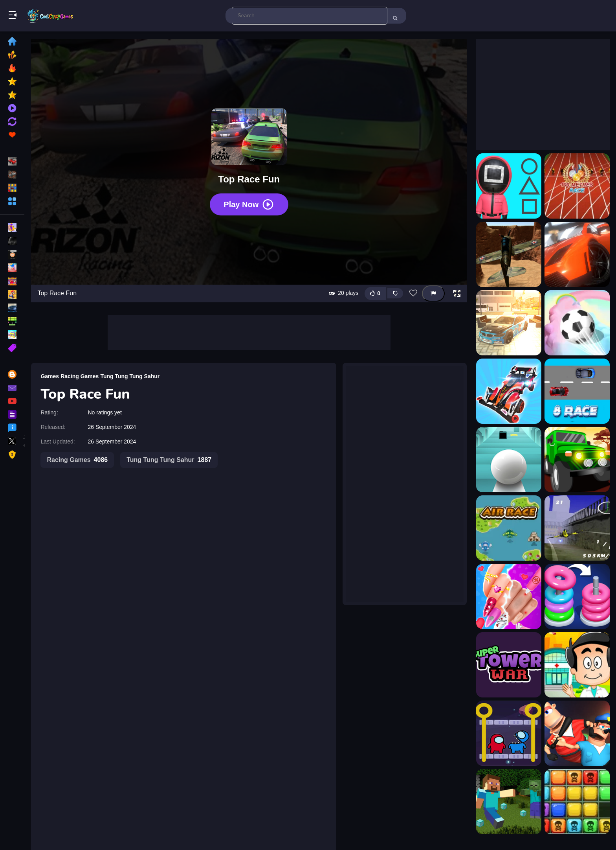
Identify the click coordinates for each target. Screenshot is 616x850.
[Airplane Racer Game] (577, 528)
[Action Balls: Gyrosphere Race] (509, 460)
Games (50, 376)
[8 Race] (577, 391)
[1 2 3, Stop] (509, 186)
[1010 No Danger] (577, 802)
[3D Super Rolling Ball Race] (577, 323)
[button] (457, 293)
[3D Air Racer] (509, 254)
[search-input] (310, 16)
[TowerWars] (509, 665)
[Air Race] (509, 528)
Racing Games (80, 376)
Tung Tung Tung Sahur (130, 376)
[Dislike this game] (395, 293)
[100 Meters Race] (577, 186)
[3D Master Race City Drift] (509, 323)
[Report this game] (433, 293)
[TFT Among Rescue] (509, 733)
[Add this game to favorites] (413, 293)
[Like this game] (375, 293)
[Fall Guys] (577, 733)
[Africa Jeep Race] (577, 460)
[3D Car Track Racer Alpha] (577, 254)
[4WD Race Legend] (509, 391)
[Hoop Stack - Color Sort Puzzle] (577, 596)
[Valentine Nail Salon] (509, 596)
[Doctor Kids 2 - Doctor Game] (577, 665)
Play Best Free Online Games (50, 16)
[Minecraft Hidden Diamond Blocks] (509, 802)
